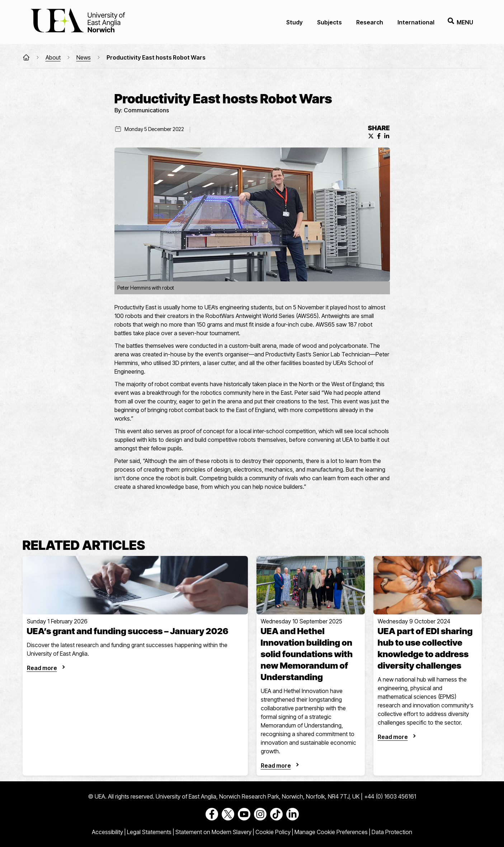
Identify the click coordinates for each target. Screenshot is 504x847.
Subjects (329, 22)
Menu (460, 22)
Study (295, 22)
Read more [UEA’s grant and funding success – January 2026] (42, 668)
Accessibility (107, 832)
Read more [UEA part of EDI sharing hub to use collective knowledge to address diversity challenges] (393, 737)
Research (370, 22)
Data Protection (392, 832)
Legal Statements (149, 832)
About (53, 57)
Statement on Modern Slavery (213, 832)
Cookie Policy (273, 832)
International (416, 22)
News (84, 57)
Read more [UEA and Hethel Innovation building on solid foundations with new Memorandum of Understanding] (276, 766)
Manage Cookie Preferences (331, 832)
